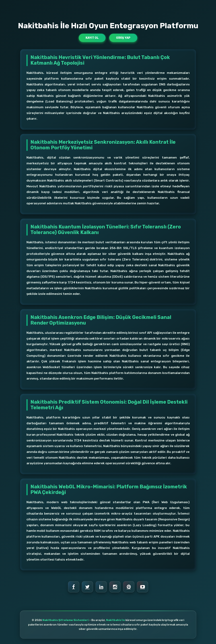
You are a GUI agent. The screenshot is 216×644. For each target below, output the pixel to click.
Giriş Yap (123, 38)
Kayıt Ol (92, 38)
